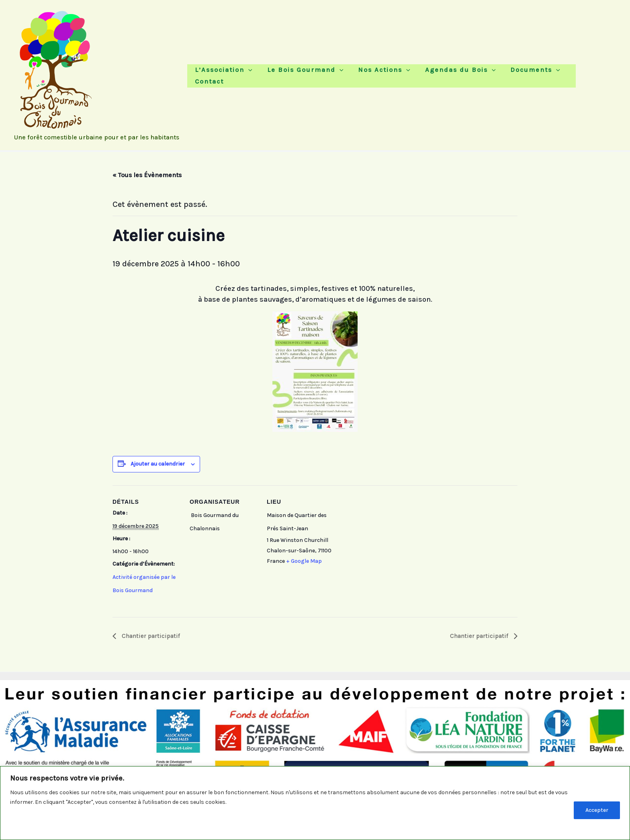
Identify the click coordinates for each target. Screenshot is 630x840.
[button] (250, 74)
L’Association (226, 74)
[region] (315, 803)
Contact (559, 74)
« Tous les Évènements (147, 175)
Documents (511, 74)
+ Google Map (304, 561)
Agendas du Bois (443, 74)
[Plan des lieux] (386, 541)
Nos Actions (373, 74)
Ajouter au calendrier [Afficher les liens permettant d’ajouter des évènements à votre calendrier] (158, 464)
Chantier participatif (151, 636)
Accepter (597, 810)
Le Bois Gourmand (301, 74)
